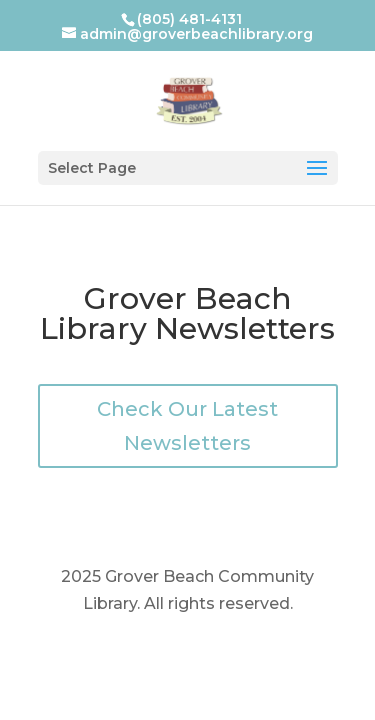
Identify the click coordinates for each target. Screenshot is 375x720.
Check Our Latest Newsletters (187, 426)
